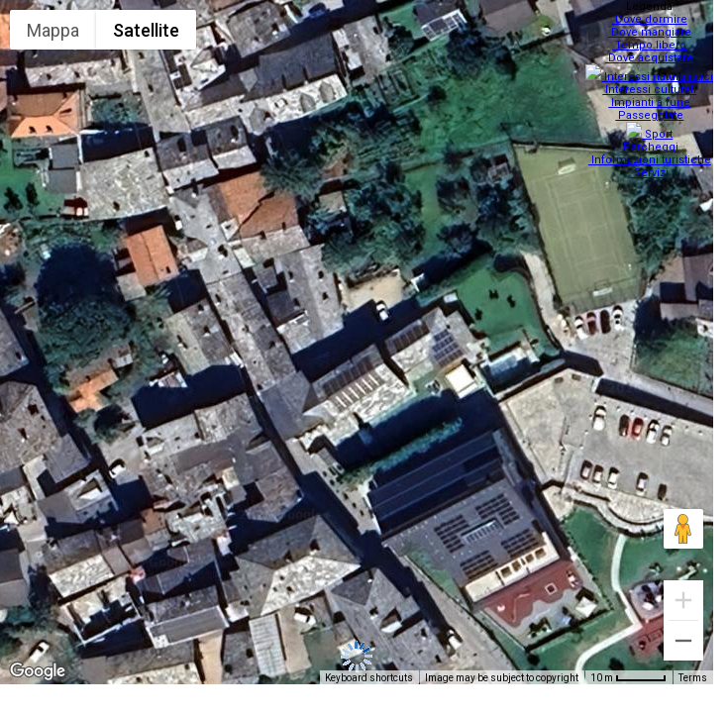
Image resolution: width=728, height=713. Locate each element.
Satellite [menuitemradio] (146, 30)
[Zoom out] (683, 641)
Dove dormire (652, 19)
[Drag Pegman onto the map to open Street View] (683, 529)
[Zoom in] (683, 600)
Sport (652, 122)
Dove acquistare (652, 58)
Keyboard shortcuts (369, 678)
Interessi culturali (652, 84)
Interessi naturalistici (652, 71)
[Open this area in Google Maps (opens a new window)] (38, 671)
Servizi (652, 161)
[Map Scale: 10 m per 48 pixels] (628, 677)
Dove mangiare (652, 32)
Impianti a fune (652, 97)
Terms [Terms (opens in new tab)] (693, 678)
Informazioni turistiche (652, 148)
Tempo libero (652, 45)
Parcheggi (652, 135)
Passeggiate (652, 109)
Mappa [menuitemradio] (53, 30)
